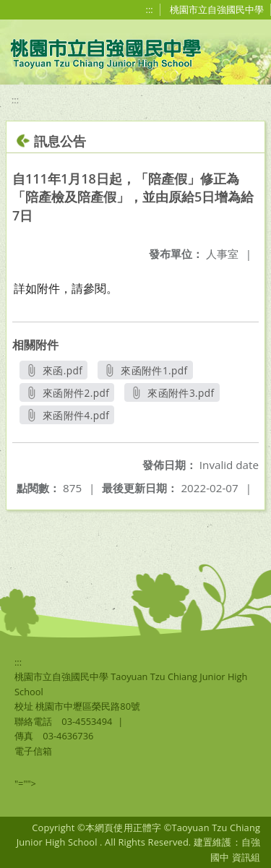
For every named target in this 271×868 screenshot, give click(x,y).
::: (150, 9)
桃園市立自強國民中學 (217, 9)
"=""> (25, 783)
